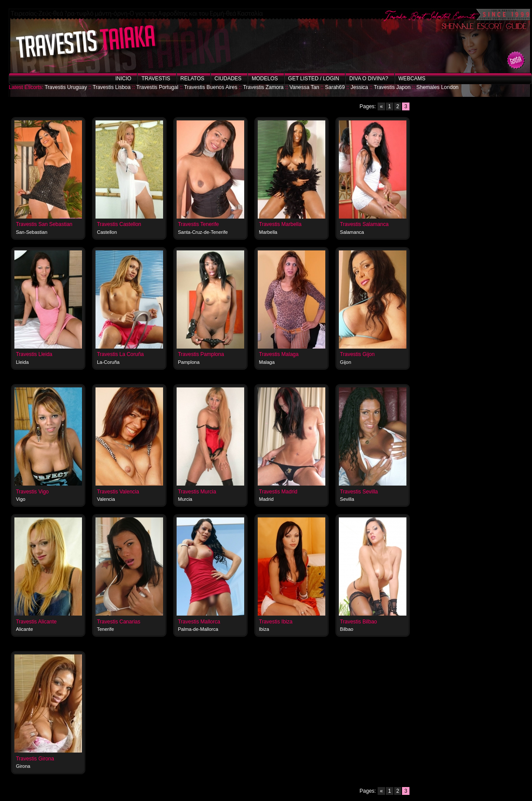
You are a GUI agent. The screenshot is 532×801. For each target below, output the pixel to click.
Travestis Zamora (263, 87)
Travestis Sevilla (359, 492)
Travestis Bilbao (359, 622)
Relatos (193, 79)
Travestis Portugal (157, 87)
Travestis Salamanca (365, 224)
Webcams (412, 79)
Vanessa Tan (304, 87)
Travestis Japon (392, 87)
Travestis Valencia (118, 492)
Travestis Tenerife (198, 224)
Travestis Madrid (278, 492)
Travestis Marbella (280, 224)
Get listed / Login (314, 79)
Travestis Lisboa (112, 87)
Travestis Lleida (34, 354)
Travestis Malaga (279, 354)
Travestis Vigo (32, 492)
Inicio (123, 79)
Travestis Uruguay (66, 87)
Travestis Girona (35, 759)
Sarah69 (335, 87)
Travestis (156, 79)
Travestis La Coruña (120, 354)
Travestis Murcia (197, 492)
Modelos (265, 79)
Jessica (359, 87)
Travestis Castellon (119, 224)
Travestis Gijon (358, 354)
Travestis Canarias (119, 622)
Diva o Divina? (369, 79)
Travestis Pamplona (201, 354)
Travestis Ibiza (276, 622)
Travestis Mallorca (199, 622)
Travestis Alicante (36, 622)
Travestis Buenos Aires (211, 87)
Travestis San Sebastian (44, 224)
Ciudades (228, 79)
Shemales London (438, 87)
